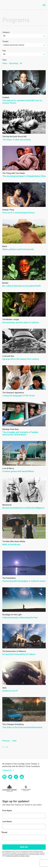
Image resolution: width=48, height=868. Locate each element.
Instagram (4, 777)
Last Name (7, 822)
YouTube (22, 777)
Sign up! (24, 847)
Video (5, 63)
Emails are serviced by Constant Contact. (18, 856)
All (21, 63)
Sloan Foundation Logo (27, 788)
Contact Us (7, 770)
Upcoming (14, 63)
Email (5, 833)
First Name (7, 811)
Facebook (16, 777)
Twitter (10, 777)
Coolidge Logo (11, 788)
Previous (6, 741)
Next (15, 741)
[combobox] (24, 36)
